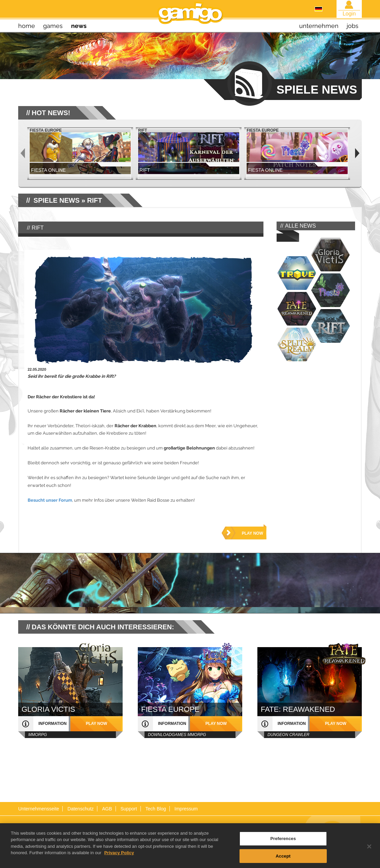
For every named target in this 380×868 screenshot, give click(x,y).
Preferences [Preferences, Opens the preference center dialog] (283, 846)
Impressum (186, 809)
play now (252, 533)
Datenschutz (81, 809)
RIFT (95, 200)
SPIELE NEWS (57, 200)
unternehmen (319, 26)
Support (129, 809)
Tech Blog (155, 809)
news (79, 26)
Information (53, 724)
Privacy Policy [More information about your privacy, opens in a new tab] (119, 860)
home (27, 26)
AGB (107, 809)
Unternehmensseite (39, 809)
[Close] (369, 854)
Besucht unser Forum (50, 500)
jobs (353, 26)
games (53, 26)
